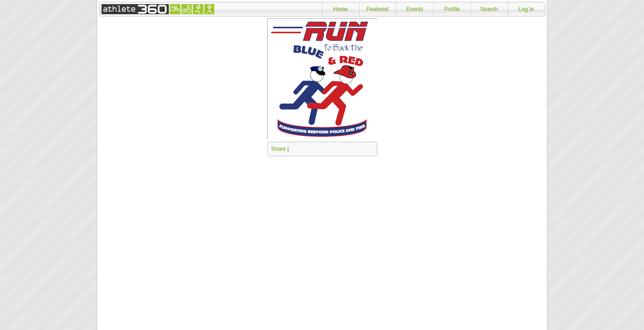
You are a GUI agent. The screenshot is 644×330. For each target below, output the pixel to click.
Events (415, 9)
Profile (452, 9)
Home (340, 9)
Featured (377, 9)
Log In (526, 9)
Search (489, 9)
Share (279, 149)
